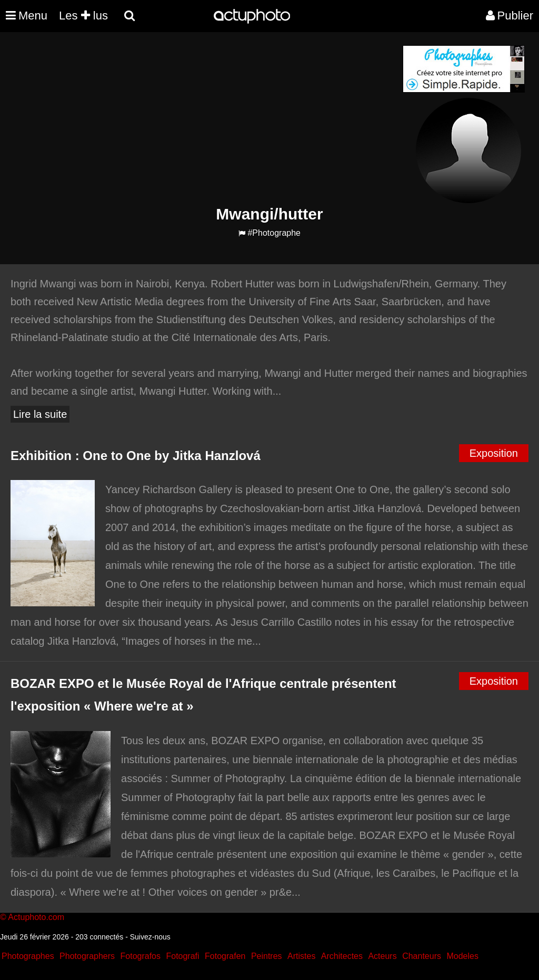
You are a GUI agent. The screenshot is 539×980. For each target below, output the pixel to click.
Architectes (342, 956)
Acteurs (382, 956)
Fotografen (225, 956)
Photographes (28, 956)
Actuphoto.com (36, 917)
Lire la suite (40, 414)
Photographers (87, 956)
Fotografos (141, 956)
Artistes (301, 956)
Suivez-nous (150, 937)
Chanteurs (422, 956)
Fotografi (182, 956)
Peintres (267, 956)
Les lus (83, 16)
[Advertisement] (206, 119)
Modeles (462, 956)
